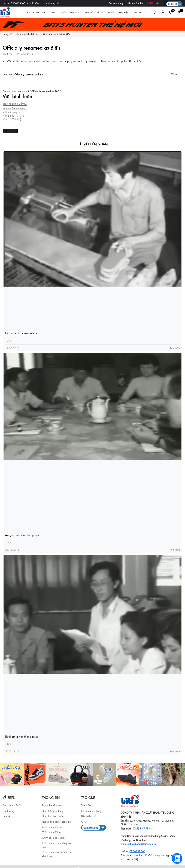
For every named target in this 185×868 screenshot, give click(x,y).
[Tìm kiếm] (155, 12)
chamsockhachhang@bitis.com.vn (139, 844)
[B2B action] (174, 3)
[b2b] (94, 827)
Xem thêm (175, 348)
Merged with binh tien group (22, 535)
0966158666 (18, 3)
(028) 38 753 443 (143, 828)
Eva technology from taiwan (21, 333)
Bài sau (174, 74)
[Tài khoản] (163, 12)
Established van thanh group (22, 736)
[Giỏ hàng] (180, 12)
